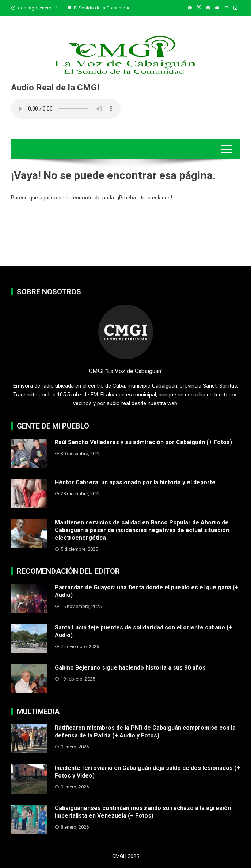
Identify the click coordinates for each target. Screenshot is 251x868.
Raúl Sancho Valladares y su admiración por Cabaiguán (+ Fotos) (143, 442)
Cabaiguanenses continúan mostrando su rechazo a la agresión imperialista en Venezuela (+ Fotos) (143, 812)
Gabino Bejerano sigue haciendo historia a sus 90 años (130, 668)
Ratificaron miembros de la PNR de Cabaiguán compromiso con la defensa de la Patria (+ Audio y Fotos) (145, 732)
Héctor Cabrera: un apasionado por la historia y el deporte (135, 482)
